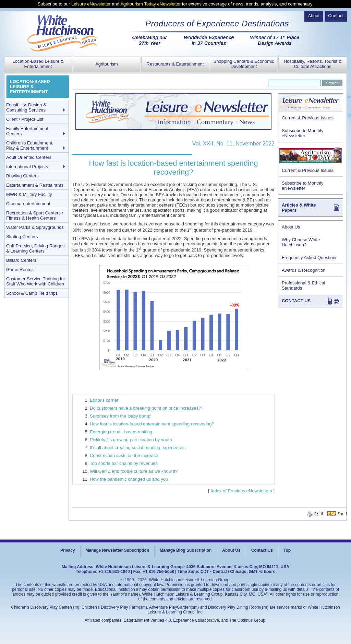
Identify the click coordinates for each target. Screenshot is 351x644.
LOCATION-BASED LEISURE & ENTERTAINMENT (30, 87)
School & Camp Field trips (32, 293)
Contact (336, 16)
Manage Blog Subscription (186, 550)
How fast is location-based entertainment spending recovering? (152, 424)
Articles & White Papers (299, 208)
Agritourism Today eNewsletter (150, 4)
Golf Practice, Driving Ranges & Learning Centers (35, 248)
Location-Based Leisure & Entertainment (38, 64)
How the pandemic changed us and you (129, 479)
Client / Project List (25, 119)
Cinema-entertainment (28, 204)
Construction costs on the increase (124, 455)
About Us (291, 227)
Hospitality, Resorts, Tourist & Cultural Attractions (313, 64)
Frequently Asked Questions (310, 257)
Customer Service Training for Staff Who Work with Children (36, 281)
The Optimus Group (247, 620)
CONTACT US (296, 301)
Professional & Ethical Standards (303, 285)
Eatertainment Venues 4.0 (147, 620)
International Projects (27, 167)
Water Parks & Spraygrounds (35, 227)
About (314, 16)
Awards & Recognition (304, 270)
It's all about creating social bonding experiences (138, 448)
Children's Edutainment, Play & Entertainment (30, 145)
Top (287, 550)
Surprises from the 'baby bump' (120, 416)
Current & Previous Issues (308, 118)
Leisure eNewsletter (91, 4)
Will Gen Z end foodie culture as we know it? (134, 471)
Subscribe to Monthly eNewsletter (302, 133)
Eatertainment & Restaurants (35, 185)
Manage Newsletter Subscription (117, 550)
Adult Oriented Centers (29, 157)
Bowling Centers (22, 176)
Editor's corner (104, 400)
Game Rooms (20, 270)
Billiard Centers (21, 260)
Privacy (68, 550)
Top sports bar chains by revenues (124, 463)
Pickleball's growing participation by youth (131, 440)
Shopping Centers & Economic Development (244, 64)
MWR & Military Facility (29, 194)
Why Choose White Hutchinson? (301, 242)
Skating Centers (22, 237)
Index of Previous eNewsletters (241, 491)
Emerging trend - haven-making (121, 432)
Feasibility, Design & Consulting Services (26, 107)
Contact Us (262, 550)
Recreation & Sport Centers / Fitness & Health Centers (35, 215)
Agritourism (107, 64)
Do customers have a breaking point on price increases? (145, 408)
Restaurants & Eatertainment (175, 64)
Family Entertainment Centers (27, 131)
